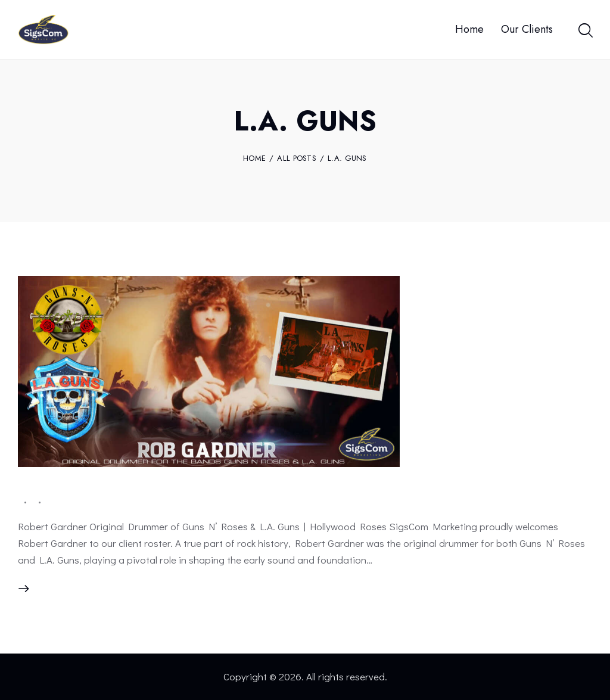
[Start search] (585, 32)
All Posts (297, 158)
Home (254, 158)
